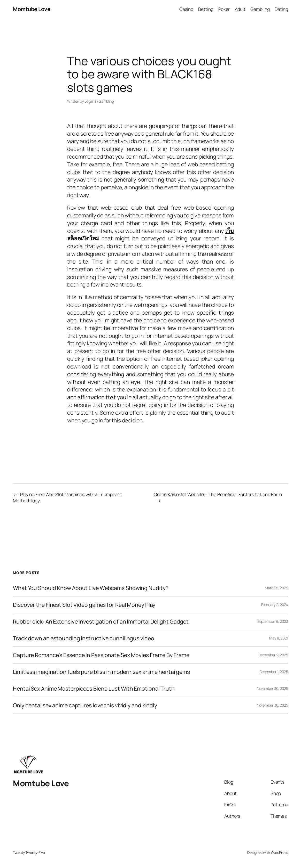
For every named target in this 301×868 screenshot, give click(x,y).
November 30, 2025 (272, 688)
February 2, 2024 (275, 605)
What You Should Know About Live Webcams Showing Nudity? (91, 588)
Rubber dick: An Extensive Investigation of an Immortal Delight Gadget (101, 621)
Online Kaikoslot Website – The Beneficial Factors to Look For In (218, 494)
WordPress (279, 852)
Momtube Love (32, 9)
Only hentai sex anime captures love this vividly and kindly (85, 705)
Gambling (106, 101)
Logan (90, 101)
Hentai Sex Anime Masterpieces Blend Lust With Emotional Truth (94, 689)
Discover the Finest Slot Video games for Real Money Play (84, 605)
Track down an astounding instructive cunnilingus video (84, 638)
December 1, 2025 (274, 672)
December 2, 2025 (273, 655)
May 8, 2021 (279, 638)
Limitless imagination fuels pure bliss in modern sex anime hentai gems (101, 672)
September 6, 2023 (273, 621)
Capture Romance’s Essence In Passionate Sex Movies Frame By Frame (101, 655)
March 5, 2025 (276, 588)
